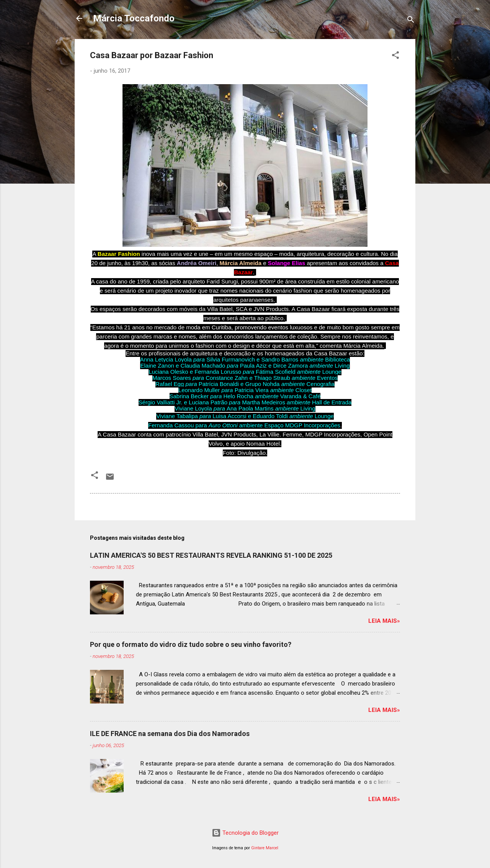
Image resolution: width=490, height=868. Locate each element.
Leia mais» (384, 621)
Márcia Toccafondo (134, 18)
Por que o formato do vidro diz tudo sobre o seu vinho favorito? (191, 644)
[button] (395, 56)
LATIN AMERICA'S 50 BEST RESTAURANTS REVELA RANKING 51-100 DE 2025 (211, 555)
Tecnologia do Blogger (245, 833)
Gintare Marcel (265, 848)
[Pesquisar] (411, 21)
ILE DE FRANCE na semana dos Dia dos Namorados (170, 734)
